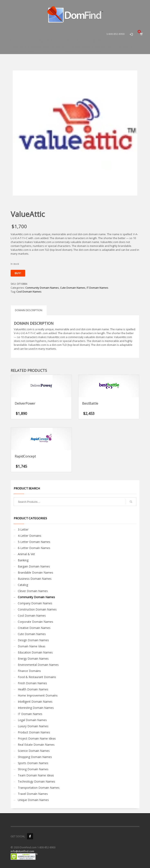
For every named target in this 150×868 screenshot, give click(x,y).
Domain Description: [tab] (29, 310)
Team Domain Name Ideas (36, 775)
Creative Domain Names (34, 628)
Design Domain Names (33, 640)
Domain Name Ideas (32, 646)
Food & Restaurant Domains (37, 677)
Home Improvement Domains (38, 695)
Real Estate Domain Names (36, 745)
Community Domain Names (42, 288)
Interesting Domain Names (36, 708)
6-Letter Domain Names (34, 548)
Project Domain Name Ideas (37, 738)
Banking (23, 560)
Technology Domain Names (36, 781)
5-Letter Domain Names (34, 542)
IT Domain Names (97, 288)
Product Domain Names (34, 732)
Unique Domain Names (33, 800)
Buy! (18, 273)
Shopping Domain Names (35, 757)
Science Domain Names (34, 751)
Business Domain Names (35, 579)
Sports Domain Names (33, 763)
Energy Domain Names (33, 659)
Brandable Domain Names (35, 572)
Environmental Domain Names (38, 665)
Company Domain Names (35, 603)
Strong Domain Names (33, 769)
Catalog (23, 585)
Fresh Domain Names (32, 683)
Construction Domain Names (37, 609)
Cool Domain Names (29, 292)
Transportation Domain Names (39, 788)
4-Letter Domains (30, 536)
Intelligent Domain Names (35, 702)
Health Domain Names (33, 689)
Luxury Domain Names (33, 726)
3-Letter (23, 529)
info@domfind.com (22, 851)
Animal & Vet (26, 554)
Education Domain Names (35, 652)
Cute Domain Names (73, 288)
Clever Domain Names (33, 591)
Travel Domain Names (33, 794)
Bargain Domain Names (34, 566)
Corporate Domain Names (35, 622)
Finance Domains (29, 671)
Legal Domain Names (32, 720)
